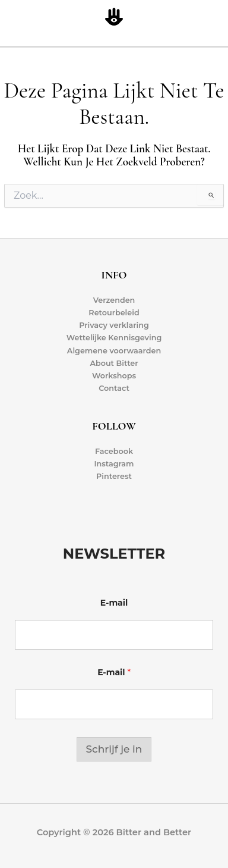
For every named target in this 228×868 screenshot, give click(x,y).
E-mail (114, 603)
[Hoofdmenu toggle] (216, 18)
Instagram (114, 464)
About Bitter (114, 363)
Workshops (114, 376)
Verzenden (114, 300)
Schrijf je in (114, 749)
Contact (114, 388)
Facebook (114, 451)
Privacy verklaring (114, 325)
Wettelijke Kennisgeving (114, 338)
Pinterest (114, 476)
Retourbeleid (114, 313)
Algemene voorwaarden (114, 351)
